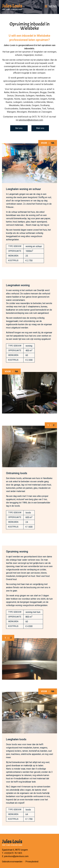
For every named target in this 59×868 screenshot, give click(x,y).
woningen (52, 52)
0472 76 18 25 (39, 117)
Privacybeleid (32, 862)
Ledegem (18, 102)
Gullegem (30, 96)
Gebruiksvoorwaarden (12, 862)
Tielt (44, 109)
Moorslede (26, 105)
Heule (49, 96)
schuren (19, 55)
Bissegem (34, 92)
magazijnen (29, 55)
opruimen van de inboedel (44, 81)
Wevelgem (22, 112)
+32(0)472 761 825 (13, 853)
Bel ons (19, 128)
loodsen (39, 55)
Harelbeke (40, 96)
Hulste (17, 99)
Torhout (51, 109)
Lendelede (28, 102)
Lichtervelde (40, 102)
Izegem (44, 99)
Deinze (10, 96)
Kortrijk (52, 99)
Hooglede (8, 99)
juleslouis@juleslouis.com (31, 120)
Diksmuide (20, 96)
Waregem (11, 112)
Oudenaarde (25, 109)
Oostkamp (45, 105)
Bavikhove (24, 92)
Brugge (43, 92)
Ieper (24, 99)
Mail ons (40, 128)
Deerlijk (51, 92)
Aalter (7, 92)
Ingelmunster (33, 99)
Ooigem (35, 105)
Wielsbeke (33, 112)
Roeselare (36, 109)
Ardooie (14, 92)
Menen (50, 102)
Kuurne (9, 102)
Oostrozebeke (11, 109)
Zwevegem (47, 112)
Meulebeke (14, 105)
